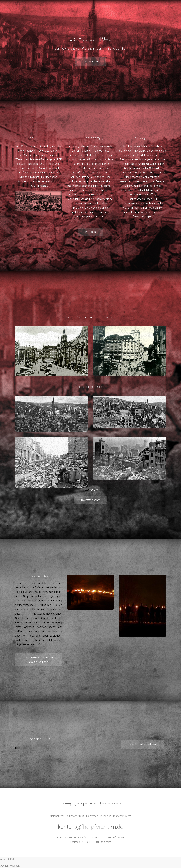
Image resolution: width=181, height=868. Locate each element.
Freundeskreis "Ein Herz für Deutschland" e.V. (39, 659)
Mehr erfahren (90, 61)
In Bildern (90, 232)
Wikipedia (15, 866)
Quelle (94, 490)
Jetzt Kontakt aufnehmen (142, 744)
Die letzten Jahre (91, 500)
